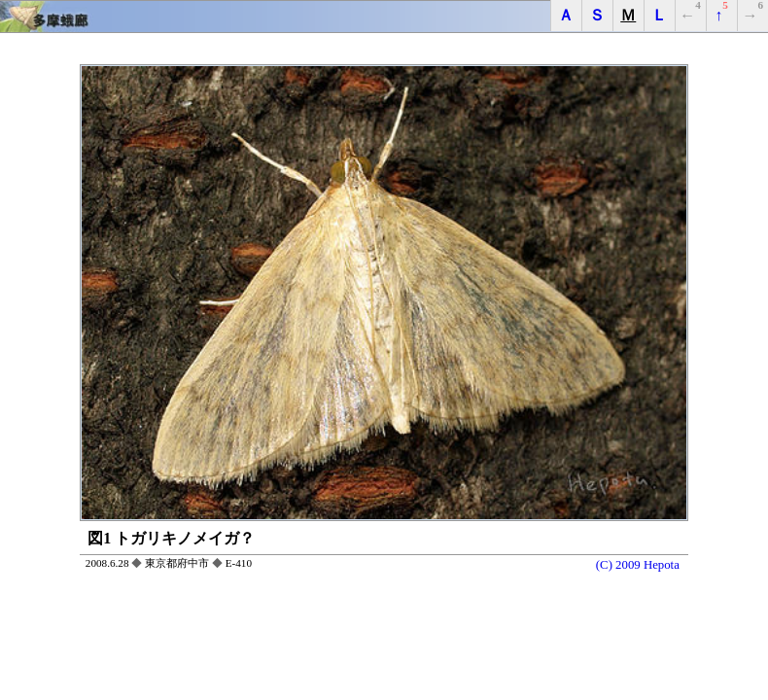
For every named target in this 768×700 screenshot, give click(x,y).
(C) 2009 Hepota (638, 565)
